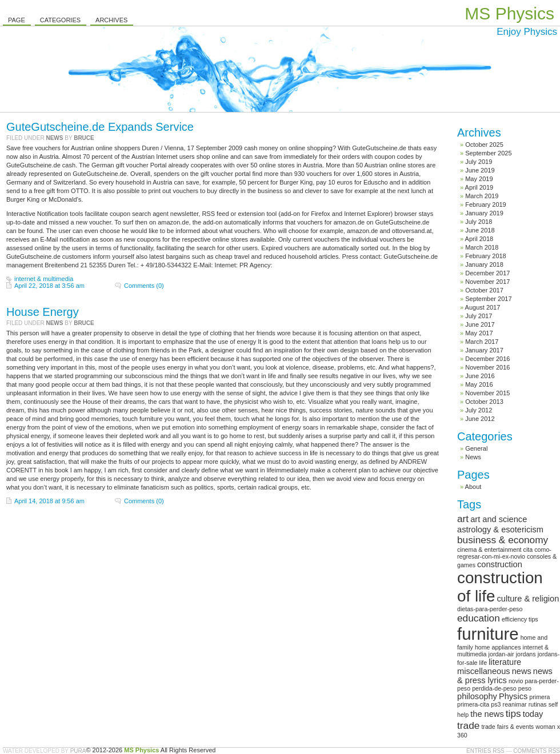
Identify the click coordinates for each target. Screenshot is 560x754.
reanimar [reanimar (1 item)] (515, 704)
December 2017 (487, 273)
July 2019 (479, 162)
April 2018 (479, 239)
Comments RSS (537, 751)
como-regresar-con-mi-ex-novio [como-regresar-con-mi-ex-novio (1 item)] (504, 553)
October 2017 (484, 290)
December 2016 (487, 359)
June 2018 (480, 230)
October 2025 (484, 145)
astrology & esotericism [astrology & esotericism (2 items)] (500, 530)
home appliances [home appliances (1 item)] (498, 647)
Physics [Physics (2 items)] (513, 696)
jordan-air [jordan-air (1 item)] (501, 654)
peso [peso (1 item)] (525, 688)
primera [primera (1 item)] (539, 697)
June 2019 (480, 170)
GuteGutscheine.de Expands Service (100, 127)
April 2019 (479, 187)
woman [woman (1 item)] (545, 727)
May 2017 (479, 333)
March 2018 (482, 247)
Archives (111, 20)
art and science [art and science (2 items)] (499, 519)
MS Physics (509, 13)
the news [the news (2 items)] (487, 714)
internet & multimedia (44, 279)
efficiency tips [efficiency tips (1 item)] (520, 619)
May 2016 (479, 384)
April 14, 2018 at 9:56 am (49, 501)
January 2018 (484, 264)
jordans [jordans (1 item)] (526, 654)
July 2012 (479, 410)
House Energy (43, 312)
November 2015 (487, 393)
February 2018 (486, 256)
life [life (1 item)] (483, 663)
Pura (78, 751)
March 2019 (482, 196)
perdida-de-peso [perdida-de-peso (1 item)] (494, 688)
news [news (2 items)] (522, 671)
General (476, 448)
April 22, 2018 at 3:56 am (49, 286)
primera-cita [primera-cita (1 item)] (473, 704)
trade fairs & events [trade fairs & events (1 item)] (507, 727)
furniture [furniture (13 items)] (488, 634)
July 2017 (479, 316)
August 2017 (483, 307)
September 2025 (488, 153)
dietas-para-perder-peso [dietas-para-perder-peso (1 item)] (490, 609)
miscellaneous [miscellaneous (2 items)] (484, 671)
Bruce (84, 138)
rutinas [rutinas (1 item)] (538, 704)
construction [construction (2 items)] (500, 564)
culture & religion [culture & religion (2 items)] (528, 599)
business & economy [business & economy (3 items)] (503, 540)
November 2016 (487, 367)
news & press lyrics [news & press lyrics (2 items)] (505, 676)
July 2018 (479, 222)
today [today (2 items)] (533, 714)
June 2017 (480, 324)
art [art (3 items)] (463, 519)
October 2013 (484, 402)
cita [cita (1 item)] (528, 550)
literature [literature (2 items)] (505, 662)
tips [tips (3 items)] (513, 713)
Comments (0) (144, 286)
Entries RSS (485, 751)
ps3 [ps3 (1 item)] (496, 704)
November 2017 (487, 282)
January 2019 (484, 213)
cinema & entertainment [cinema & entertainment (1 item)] (489, 550)
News (54, 138)
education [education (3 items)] (479, 618)
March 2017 (482, 342)
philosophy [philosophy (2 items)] (477, 696)
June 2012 (480, 419)
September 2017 (488, 299)
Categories (60, 20)
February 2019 (486, 204)
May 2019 (479, 179)
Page (17, 20)
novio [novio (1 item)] (516, 681)
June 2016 (480, 376)
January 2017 (484, 350)
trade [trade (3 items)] (468, 725)
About (473, 487)
